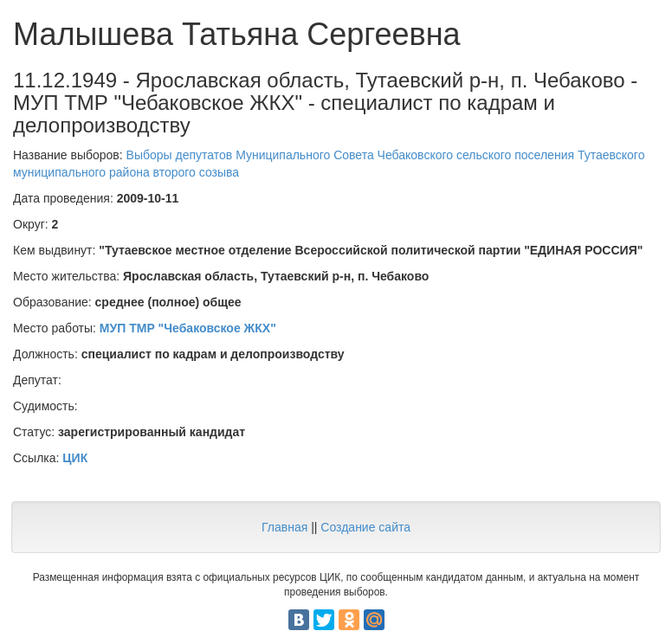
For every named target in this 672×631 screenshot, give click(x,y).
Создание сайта (365, 527)
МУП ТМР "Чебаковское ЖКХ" (188, 328)
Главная (284, 527)
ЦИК (75, 458)
